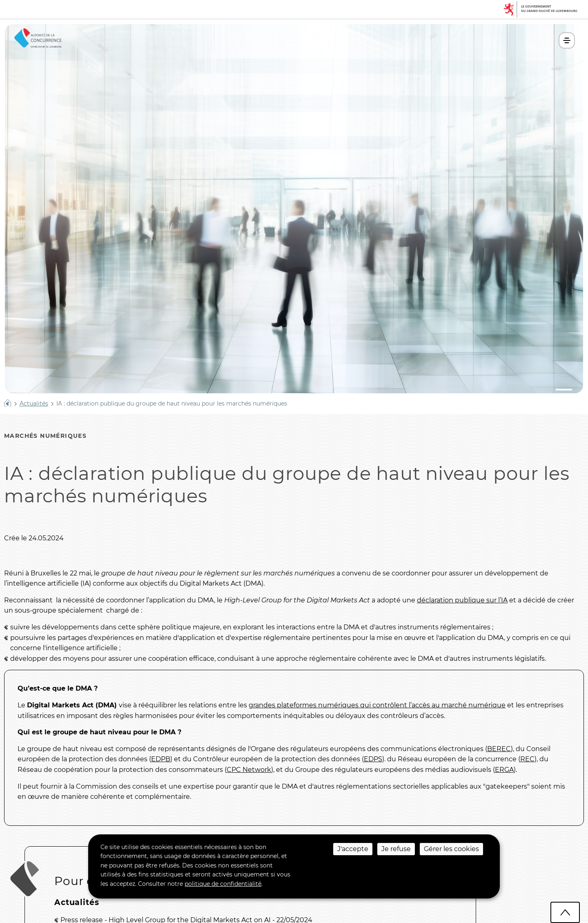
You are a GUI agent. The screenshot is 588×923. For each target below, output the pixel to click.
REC (527, 759)
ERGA (504, 770)
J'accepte (353, 849)
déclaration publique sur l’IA (462, 600)
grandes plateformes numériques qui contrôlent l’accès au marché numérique (377, 705)
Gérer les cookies (451, 849)
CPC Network (249, 770)
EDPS (373, 759)
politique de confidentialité (223, 884)
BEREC (499, 749)
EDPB (161, 759)
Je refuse (396, 849)
